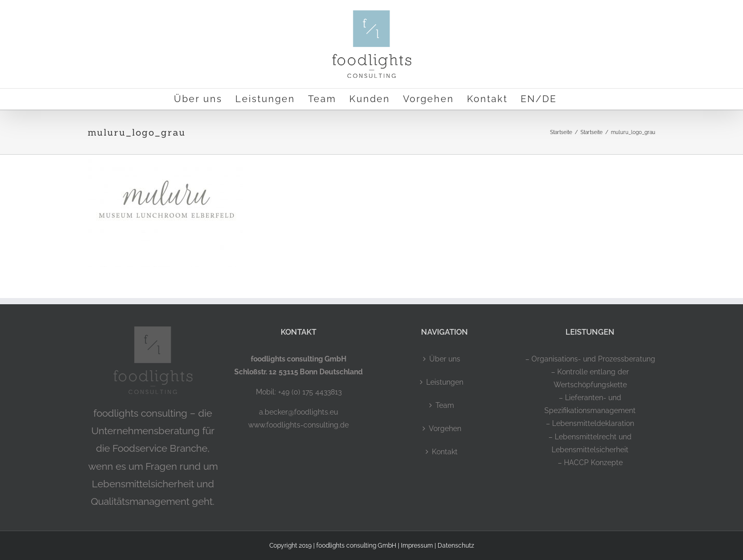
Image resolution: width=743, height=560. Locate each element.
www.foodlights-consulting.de (298, 425)
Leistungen (445, 382)
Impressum (417, 546)
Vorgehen (445, 429)
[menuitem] (539, 99)
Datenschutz (456, 546)
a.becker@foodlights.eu (298, 412)
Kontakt (445, 452)
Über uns (445, 359)
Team (445, 405)
